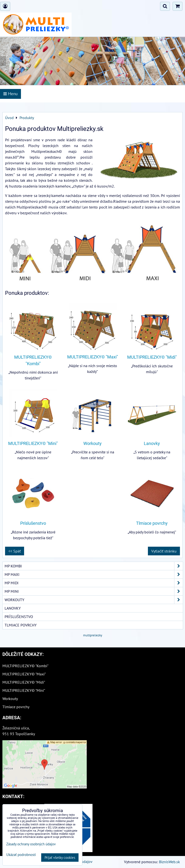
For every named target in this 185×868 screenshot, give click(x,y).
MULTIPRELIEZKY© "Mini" (33, 444)
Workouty (92, 444)
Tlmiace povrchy (152, 523)
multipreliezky (93, 635)
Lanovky (152, 444)
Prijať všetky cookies (60, 858)
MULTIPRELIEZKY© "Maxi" (93, 357)
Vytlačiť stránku (164, 551)
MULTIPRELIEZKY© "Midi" (152, 357)
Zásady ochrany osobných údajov (31, 844)
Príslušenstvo (33, 523)
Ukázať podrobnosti (21, 855)
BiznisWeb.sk (169, 862)
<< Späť (15, 551)
